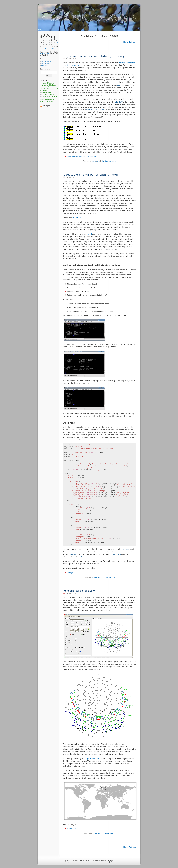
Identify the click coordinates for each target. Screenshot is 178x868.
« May (44, 48)
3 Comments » (109, 834)
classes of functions (47, 83)
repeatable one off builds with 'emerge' (91, 175)
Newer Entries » (130, 42)
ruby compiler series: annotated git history (94, 56)
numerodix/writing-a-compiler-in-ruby (82, 156)
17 (57, 43)
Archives (44, 65)
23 (54, 45)
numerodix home (47, 61)
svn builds (77, 218)
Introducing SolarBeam (79, 591)
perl (90, 234)
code (94, 161)
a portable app (92, 759)
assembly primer (47, 92)
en (98, 161)
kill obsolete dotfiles (47, 94)
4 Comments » (109, 577)
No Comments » (109, 161)
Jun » (54, 48)
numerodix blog (44, 54)
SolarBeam (72, 829)
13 (46, 43)
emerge (70, 572)
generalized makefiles (48, 87)
